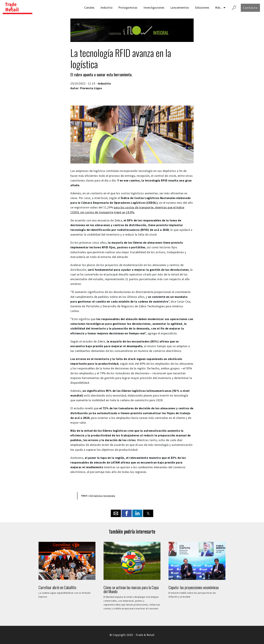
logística (98, 496)
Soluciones (202, 8)
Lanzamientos (180, 8)
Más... (219, 8)
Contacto (250, 8)
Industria (107, 8)
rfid (91, 496)
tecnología (109, 496)
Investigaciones (154, 8)
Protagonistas (128, 8)
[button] (116, 513)
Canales (89, 8)
